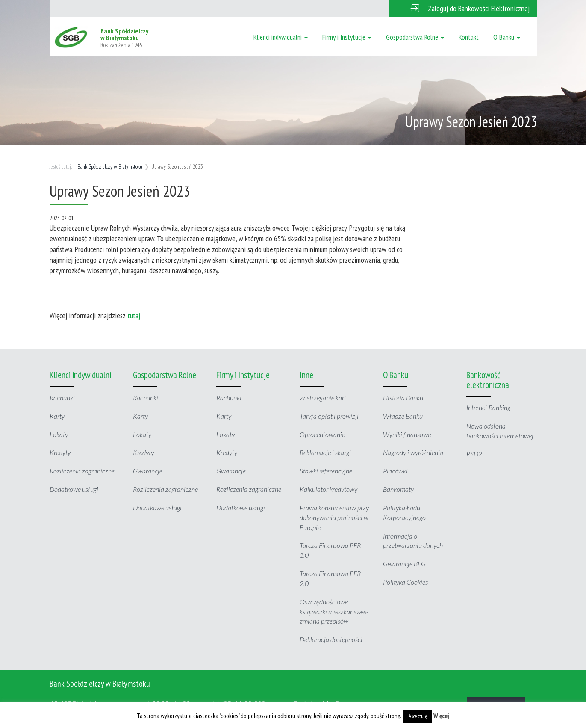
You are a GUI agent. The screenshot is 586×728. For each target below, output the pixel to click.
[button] (463, 9)
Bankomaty (398, 489)
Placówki (395, 471)
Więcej (441, 716)
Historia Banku (403, 398)
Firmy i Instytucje (347, 37)
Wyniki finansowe (407, 434)
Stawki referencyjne (326, 471)
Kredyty (60, 452)
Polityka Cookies (405, 582)
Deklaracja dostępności (331, 639)
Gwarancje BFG (404, 564)
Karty (57, 416)
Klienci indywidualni (281, 37)
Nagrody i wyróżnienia (413, 452)
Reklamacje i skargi (325, 452)
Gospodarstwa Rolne (415, 37)
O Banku (507, 37)
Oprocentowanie (322, 434)
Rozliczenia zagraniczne (82, 471)
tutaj (134, 315)
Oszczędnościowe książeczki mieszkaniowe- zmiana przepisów (334, 611)
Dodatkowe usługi (74, 489)
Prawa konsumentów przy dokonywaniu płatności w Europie (334, 517)
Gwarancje (148, 471)
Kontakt (469, 37)
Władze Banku (403, 416)
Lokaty (59, 434)
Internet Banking (488, 407)
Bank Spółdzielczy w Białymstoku (110, 167)
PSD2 (474, 454)
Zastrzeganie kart (323, 398)
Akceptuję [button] (418, 716)
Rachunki (62, 398)
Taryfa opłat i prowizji (329, 416)
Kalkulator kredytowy (328, 489)
